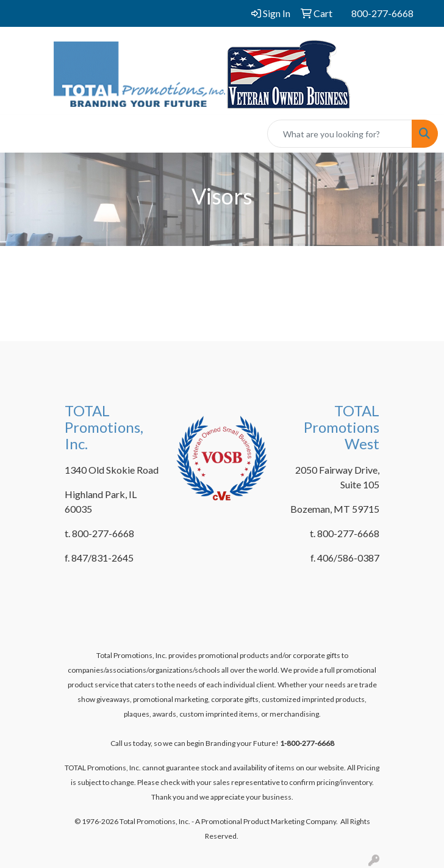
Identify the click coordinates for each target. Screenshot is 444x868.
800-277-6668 (382, 13)
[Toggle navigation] (19, 134)
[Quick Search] (340, 134)
